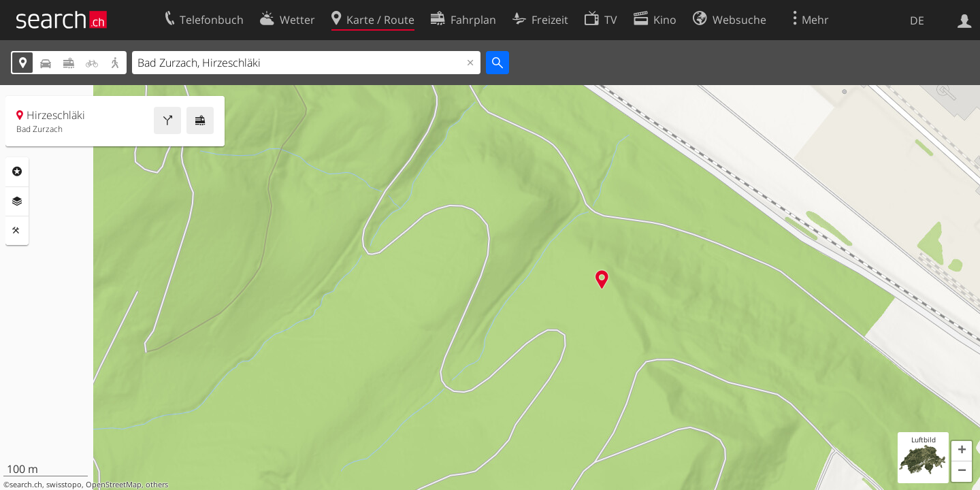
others (157, 485)
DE (917, 20)
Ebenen (17, 201)
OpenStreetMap (114, 485)
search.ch (26, 485)
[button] (962, 451)
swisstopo (64, 485)
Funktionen (17, 231)
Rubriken (17, 171)
